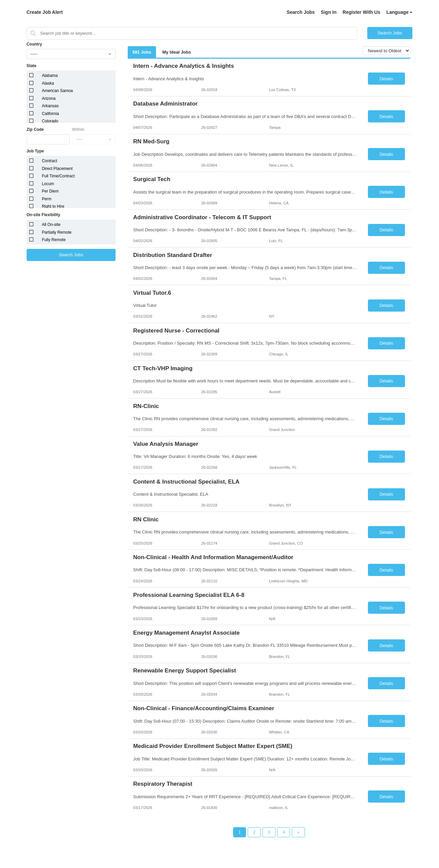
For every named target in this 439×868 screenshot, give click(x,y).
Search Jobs (301, 12)
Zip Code (35, 129)
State (32, 66)
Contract (49, 161)
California (50, 114)
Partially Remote (57, 232)
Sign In (329, 12)
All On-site (51, 225)
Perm (47, 199)
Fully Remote (54, 240)
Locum (48, 184)
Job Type (35, 151)
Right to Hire (53, 206)
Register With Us (362, 12)
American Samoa (57, 91)
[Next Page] (298, 832)
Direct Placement (57, 169)
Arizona (49, 98)
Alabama (50, 76)
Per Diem (50, 191)
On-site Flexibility (43, 215)
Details (386, 79)
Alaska (48, 83)
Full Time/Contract (58, 176)
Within (78, 129)
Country (34, 44)
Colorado (50, 121)
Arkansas (50, 106)
